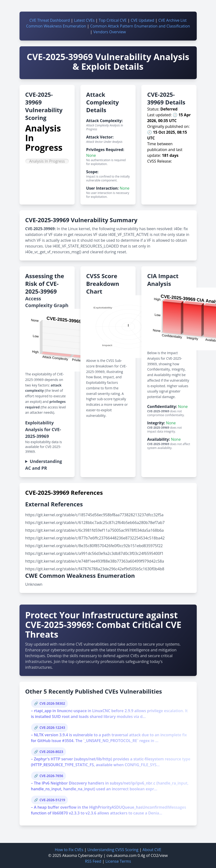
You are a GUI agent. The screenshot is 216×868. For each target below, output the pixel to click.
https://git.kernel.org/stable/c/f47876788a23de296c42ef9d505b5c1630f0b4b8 (95, 569)
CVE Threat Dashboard (50, 20)
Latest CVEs (84, 20)
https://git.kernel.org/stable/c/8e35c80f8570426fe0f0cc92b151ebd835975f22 (94, 546)
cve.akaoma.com (121, 855)
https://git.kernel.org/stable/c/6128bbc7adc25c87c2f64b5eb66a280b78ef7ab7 (95, 523)
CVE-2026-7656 (51, 776)
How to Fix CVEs (69, 850)
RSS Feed (93, 861)
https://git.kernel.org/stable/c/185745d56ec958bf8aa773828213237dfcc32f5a (95, 515)
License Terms (118, 861)
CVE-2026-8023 (51, 752)
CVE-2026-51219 (52, 800)
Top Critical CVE (113, 20)
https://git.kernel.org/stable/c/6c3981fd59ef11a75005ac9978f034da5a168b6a (95, 530)
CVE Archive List (172, 20)
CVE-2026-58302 (52, 703)
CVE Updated (142, 20)
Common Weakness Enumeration (56, 26)
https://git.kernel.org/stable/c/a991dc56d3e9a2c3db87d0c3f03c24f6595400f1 (95, 553)
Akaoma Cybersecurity (82, 855)
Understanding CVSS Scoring (113, 850)
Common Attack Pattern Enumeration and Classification (140, 26)
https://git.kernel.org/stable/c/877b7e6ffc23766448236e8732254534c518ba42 (95, 538)
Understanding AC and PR (44, 465)
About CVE (152, 850)
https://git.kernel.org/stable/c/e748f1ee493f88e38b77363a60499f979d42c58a (95, 561)
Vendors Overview (109, 32)
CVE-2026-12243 (52, 727)
